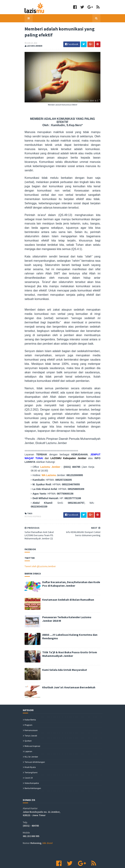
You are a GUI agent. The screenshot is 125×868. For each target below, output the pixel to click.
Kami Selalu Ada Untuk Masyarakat (63, 653)
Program (28, 708)
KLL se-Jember (31, 740)
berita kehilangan (33, 772)
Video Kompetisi (32, 766)
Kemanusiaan (31, 713)
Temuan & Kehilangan (35, 745)
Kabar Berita (30, 703)
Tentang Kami (31, 756)
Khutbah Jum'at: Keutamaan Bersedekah (67, 671)
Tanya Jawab (31, 719)
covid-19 (29, 761)
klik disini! (48, 826)
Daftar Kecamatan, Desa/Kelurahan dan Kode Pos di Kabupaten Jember (69, 567)
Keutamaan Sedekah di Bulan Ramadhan (66, 583)
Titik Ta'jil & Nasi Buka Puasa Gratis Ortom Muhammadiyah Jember (68, 637)
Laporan (28, 735)
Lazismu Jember (48, 454)
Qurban (28, 724)
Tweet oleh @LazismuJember (38, 549)
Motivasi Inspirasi (31, 500)
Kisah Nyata (30, 750)
